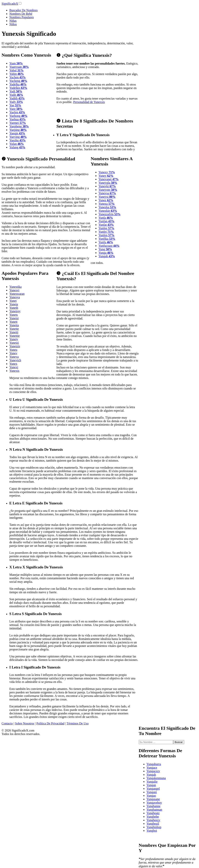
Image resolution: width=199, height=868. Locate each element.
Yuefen (17, 112)
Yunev (13, 353)
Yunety (14, 339)
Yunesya (15, 297)
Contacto (7, 723)
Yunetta (14, 325)
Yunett (13, 322)
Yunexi (14, 367)
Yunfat (106, 225)
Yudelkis (18, 88)
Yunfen (106, 235)
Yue (15, 105)
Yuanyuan (19, 67)
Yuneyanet (109, 179)
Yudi (16, 91)
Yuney (106, 176)
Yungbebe (153, 817)
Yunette (14, 329)
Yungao (151, 796)
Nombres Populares (22, 17)
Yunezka (107, 207)
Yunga (106, 253)
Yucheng (18, 81)
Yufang (17, 147)
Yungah (151, 775)
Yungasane (153, 799)
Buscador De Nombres (24, 10)
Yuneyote (108, 190)
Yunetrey (15, 311)
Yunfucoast (109, 246)
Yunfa (106, 218)
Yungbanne (154, 806)
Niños (13, 24)
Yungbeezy (153, 820)
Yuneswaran (17, 294)
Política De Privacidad (50, 723)
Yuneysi (107, 197)
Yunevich (15, 360)
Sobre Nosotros (25, 723)
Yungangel (153, 789)
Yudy (16, 102)
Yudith (17, 98)
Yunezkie (108, 211)
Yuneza (107, 204)
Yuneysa (107, 193)
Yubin (17, 74)
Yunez (106, 200)
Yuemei (18, 123)
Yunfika (107, 239)
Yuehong (18, 116)
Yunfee (106, 228)
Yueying (18, 137)
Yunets (14, 315)
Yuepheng (19, 126)
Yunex (13, 364)
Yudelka (18, 84)
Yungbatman (154, 810)
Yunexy (107, 172)
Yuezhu (17, 140)
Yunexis (14, 371)
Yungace (152, 768)
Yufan (17, 144)
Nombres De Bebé (21, 14)
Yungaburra (154, 764)
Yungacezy (153, 771)
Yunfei (106, 232)
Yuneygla (108, 183)
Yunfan (106, 221)
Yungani (152, 792)
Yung (105, 249)
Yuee (16, 109)
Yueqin (17, 133)
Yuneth (14, 308)
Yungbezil (153, 824)
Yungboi (152, 831)
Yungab (107, 256)
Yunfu (106, 242)
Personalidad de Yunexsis (89, 102)
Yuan (16, 63)
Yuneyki (107, 186)
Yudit (16, 95)
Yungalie (152, 782)
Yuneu (13, 350)
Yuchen (17, 77)
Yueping (18, 130)
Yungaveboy (154, 803)
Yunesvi (14, 290)
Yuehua (17, 119)
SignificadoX (10, 4)
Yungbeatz (153, 813)
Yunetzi (14, 343)
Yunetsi (14, 318)
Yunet (13, 301)
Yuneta (14, 304)
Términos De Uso (78, 723)
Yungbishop (154, 827)
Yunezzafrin (110, 214)
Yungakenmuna (156, 778)
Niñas (13, 21)
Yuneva (14, 357)
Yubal (16, 70)
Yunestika (15, 287)
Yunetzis (15, 346)
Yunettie (14, 336)
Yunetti (14, 332)
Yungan (151, 785)
